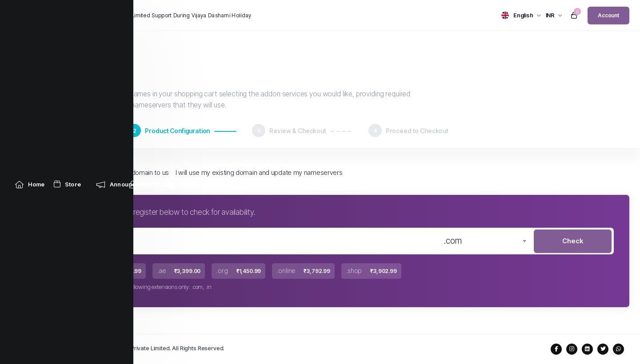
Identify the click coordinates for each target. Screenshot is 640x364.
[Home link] (30, 45)
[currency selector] (554, 15)
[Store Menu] (68, 45)
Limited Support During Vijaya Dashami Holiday (192, 15)
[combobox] (485, 241)
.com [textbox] (453, 241)
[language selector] (521, 15)
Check (573, 241)
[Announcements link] (127, 45)
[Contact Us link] (322, 45)
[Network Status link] (263, 45)
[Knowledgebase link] (196, 45)
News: (115, 16)
